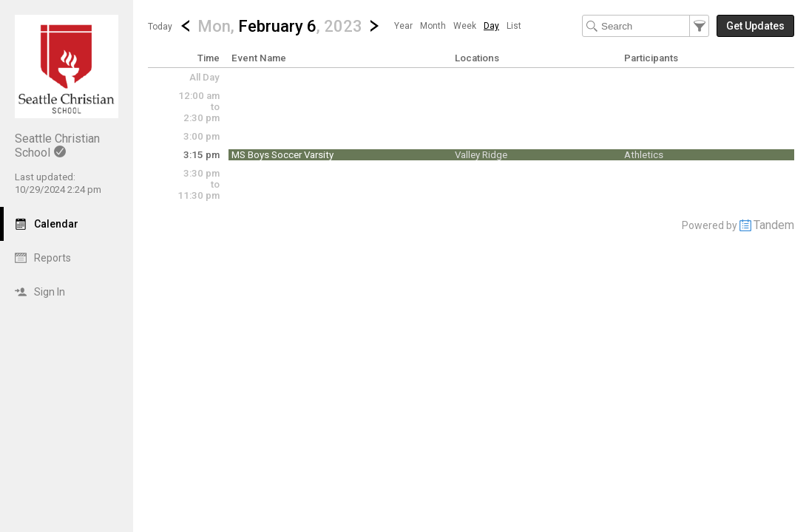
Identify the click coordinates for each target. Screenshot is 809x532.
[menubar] (458, 26)
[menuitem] (403, 26)
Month (433, 26)
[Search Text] (646, 26)
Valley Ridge (481, 155)
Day (491, 26)
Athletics (644, 155)
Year (403, 26)
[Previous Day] (186, 26)
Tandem (774, 225)
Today (160, 27)
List (514, 26)
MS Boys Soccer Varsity (282, 155)
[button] (280, 25)
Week (465, 26)
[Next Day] (374, 26)
